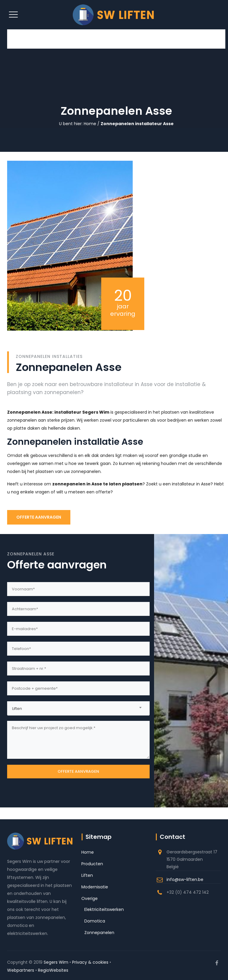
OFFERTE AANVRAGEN (39, 517)
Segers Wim (56, 962)
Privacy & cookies (90, 962)
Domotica (95, 921)
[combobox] (78, 708)
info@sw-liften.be (185, 879)
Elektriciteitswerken (104, 909)
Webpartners (21, 970)
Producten (92, 864)
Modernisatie (95, 887)
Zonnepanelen (99, 933)
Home (90, 124)
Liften (87, 875)
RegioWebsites (53, 970)
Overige (90, 898)
